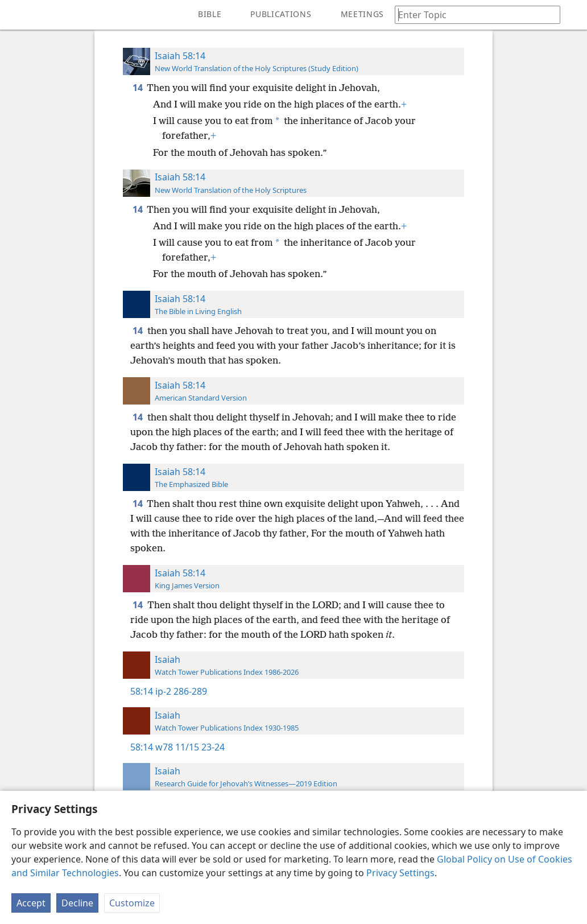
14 (139, 88)
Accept (31, 903)
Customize (132, 903)
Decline (77, 903)
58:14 (142, 691)
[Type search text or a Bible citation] (472, 15)
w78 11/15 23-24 (190, 747)
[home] (17, 15)
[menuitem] (17, 15)
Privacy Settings (400, 873)
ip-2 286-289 (181, 691)
